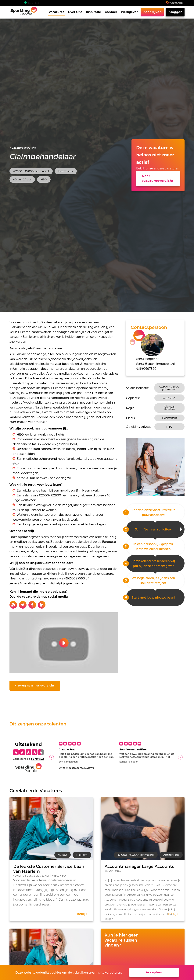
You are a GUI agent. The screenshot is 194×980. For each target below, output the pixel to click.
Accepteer (154, 972)
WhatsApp (176, 3)
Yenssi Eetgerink (147, 359)
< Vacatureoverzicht (23, 148)
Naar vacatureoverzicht (158, 178)
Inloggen (175, 12)
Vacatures (56, 12)
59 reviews (38, 759)
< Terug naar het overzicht (35, 685)
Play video (64, 643)
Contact (111, 12)
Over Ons (75, 12)
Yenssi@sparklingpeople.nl (155, 364)
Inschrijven (152, 12)
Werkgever (129, 12)
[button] (52, 757)
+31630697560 (146, 368)
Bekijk (82, 914)
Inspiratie (93, 12)
